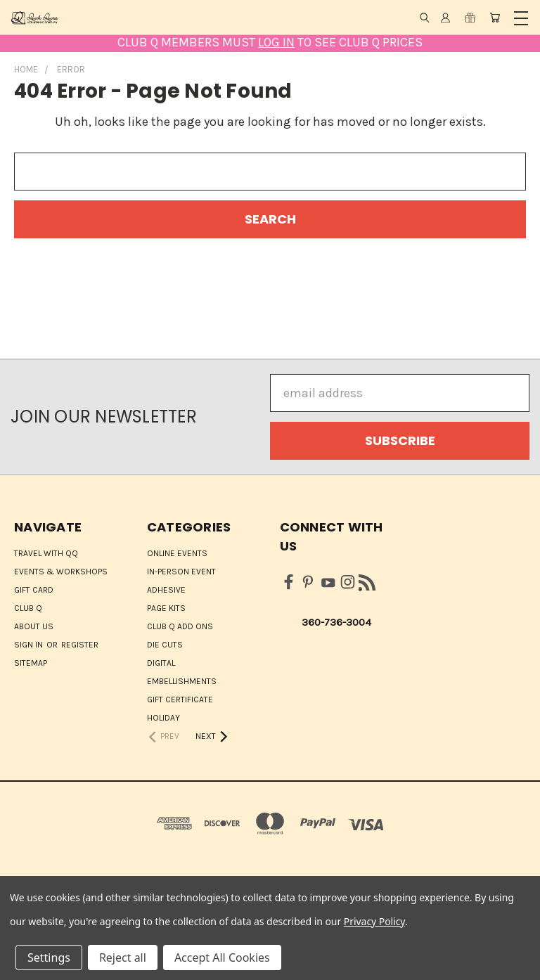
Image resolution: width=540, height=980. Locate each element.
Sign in (30, 645)
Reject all (123, 958)
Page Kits (166, 608)
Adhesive (166, 590)
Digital (161, 663)
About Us (34, 626)
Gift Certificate (180, 699)
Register (80, 645)
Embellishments (182, 681)
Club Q (28, 608)
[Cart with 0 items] (495, 18)
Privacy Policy (374, 921)
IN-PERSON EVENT (181, 572)
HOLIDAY (163, 718)
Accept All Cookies (222, 958)
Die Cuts (165, 645)
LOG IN (276, 42)
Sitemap (31, 663)
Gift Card (34, 590)
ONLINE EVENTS (177, 553)
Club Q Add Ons (180, 626)
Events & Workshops (61, 572)
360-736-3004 (336, 622)
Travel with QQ (46, 553)
